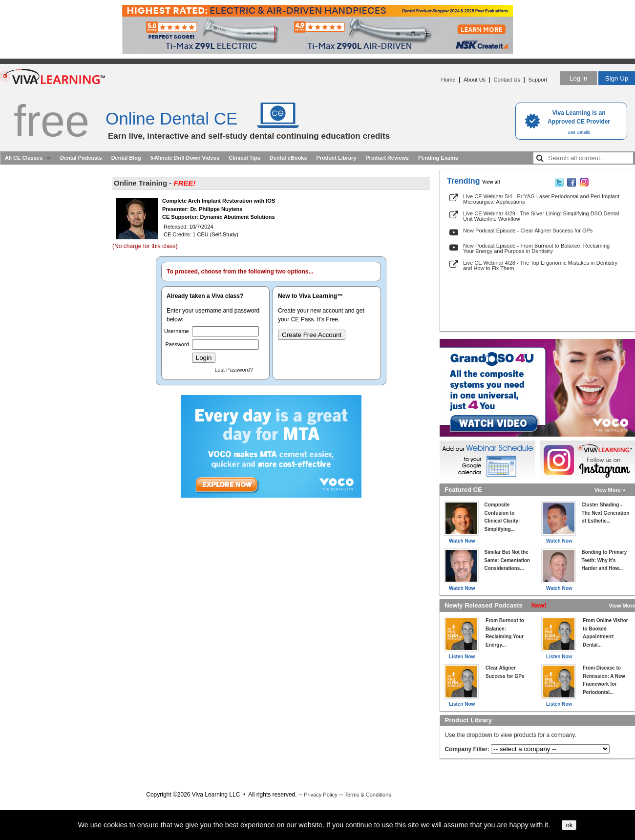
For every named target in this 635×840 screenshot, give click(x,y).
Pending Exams (438, 158)
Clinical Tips (244, 158)
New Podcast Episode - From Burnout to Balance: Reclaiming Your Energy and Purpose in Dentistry (536, 248)
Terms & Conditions (368, 795)
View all (491, 182)
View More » (610, 490)
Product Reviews (387, 158)
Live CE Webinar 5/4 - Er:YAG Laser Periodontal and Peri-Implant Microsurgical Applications (541, 199)
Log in (578, 78)
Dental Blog (126, 158)
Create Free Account (312, 335)
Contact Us (507, 80)
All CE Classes (24, 158)
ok (569, 825)
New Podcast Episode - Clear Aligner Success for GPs (528, 231)
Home (448, 80)
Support (538, 80)
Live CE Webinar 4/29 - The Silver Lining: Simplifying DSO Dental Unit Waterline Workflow (541, 216)
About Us (475, 80)
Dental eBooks (288, 158)
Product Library (336, 158)
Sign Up (617, 78)
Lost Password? (233, 370)
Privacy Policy (320, 795)
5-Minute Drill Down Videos (185, 158)
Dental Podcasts (81, 158)
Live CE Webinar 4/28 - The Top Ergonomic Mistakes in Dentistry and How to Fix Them (540, 265)
